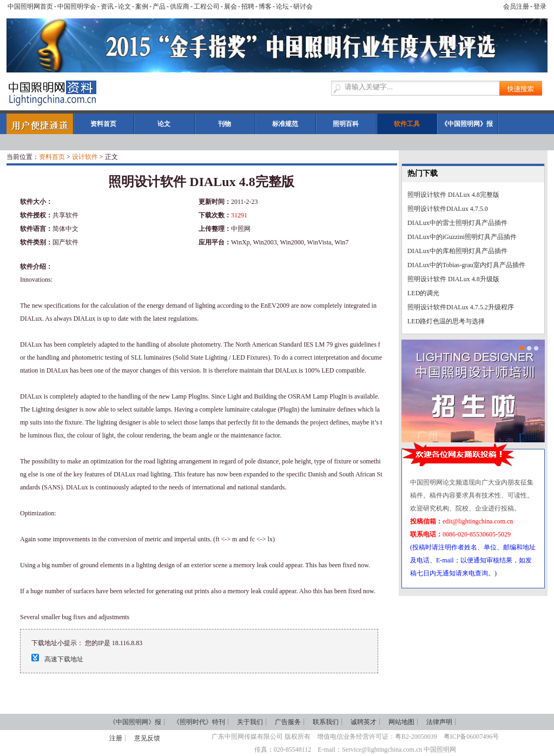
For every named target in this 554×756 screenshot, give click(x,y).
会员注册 (516, 6)
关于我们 (250, 722)
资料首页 (103, 124)
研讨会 (303, 6)
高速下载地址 (64, 659)
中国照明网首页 (30, 6)
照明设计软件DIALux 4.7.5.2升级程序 (461, 307)
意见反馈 (147, 738)
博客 (265, 6)
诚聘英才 (364, 722)
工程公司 (207, 6)
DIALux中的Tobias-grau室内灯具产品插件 (466, 265)
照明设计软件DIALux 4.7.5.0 (448, 209)
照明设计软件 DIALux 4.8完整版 (453, 195)
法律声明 (439, 722)
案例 (142, 6)
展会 (230, 6)
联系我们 (326, 722)
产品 (159, 6)
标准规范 (285, 124)
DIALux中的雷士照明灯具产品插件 (457, 223)
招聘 (248, 6)
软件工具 (407, 124)
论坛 (282, 6)
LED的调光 (423, 293)
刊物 (225, 124)
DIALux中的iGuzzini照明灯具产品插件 (462, 237)
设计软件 (85, 157)
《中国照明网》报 (467, 124)
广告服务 (288, 722)
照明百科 (346, 124)
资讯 (107, 6)
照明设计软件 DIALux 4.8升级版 (453, 279)
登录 (540, 6)
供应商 (180, 6)
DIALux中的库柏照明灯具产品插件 (457, 251)
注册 (116, 738)
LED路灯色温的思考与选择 (446, 321)
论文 (124, 6)
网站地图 (401, 722)
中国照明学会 (77, 6)
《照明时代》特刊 (199, 722)
